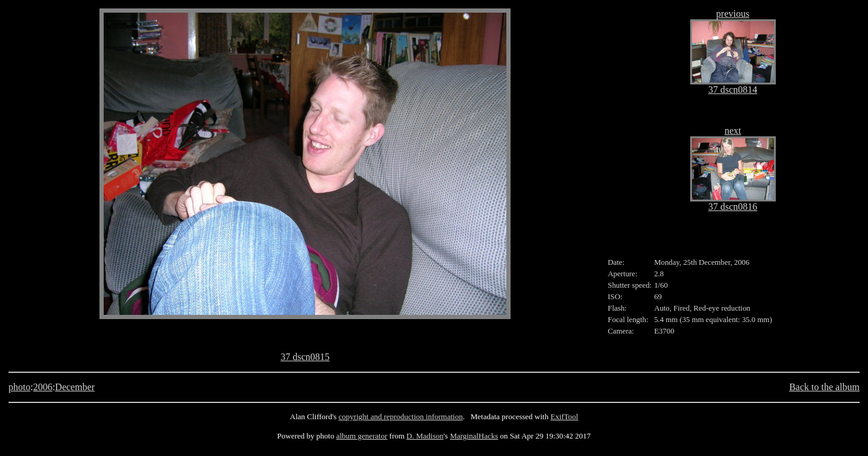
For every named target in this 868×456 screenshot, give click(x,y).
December (75, 387)
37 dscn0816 (733, 207)
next (733, 131)
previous (733, 14)
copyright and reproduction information (401, 416)
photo (19, 387)
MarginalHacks (474, 436)
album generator (362, 436)
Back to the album (824, 387)
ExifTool (564, 416)
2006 (43, 387)
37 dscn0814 (733, 90)
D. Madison (425, 436)
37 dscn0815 (305, 357)
